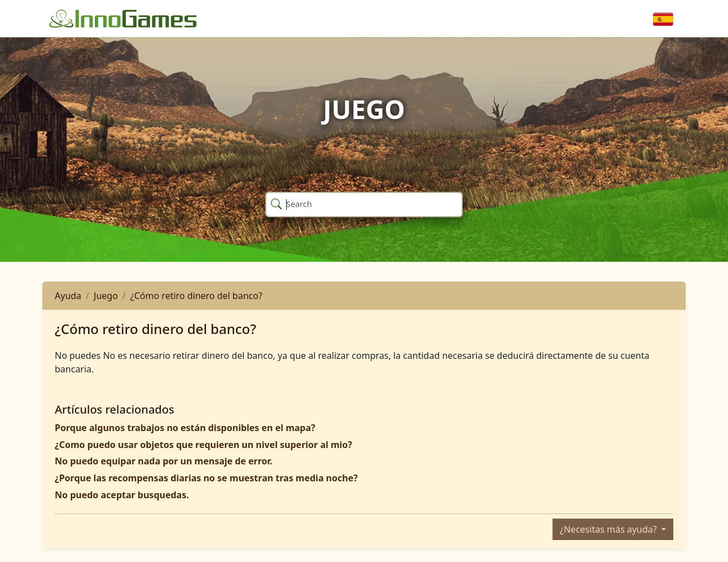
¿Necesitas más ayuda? (609, 529)
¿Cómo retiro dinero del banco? (196, 296)
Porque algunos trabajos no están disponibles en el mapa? (185, 428)
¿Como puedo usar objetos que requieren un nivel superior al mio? (203, 445)
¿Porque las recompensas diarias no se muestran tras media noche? (206, 478)
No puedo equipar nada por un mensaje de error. (164, 461)
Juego (106, 296)
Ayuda (68, 296)
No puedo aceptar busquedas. (122, 495)
